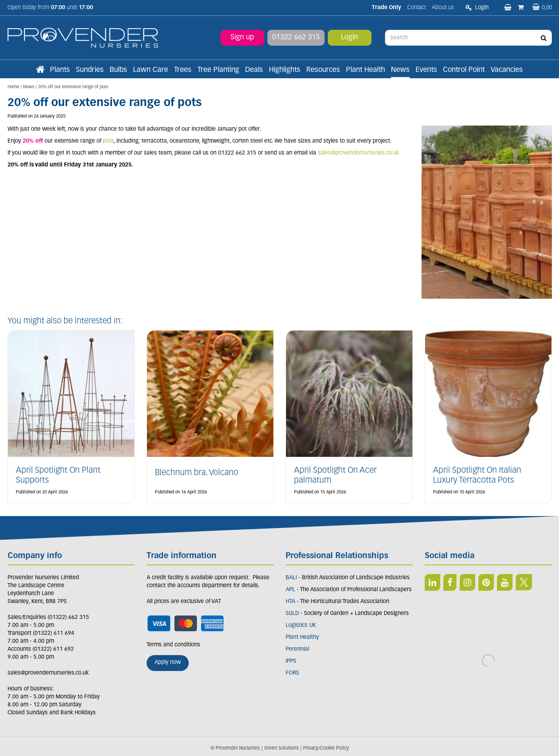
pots (108, 141)
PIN (486, 582)
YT (505, 582)
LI (432, 582)
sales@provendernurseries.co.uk (358, 153)
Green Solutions (281, 748)
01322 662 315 (296, 38)
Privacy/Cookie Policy (326, 748)
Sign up (242, 38)
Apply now (168, 662)
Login (349, 38)
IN (467, 582)
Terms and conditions (173, 645)
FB (450, 582)
